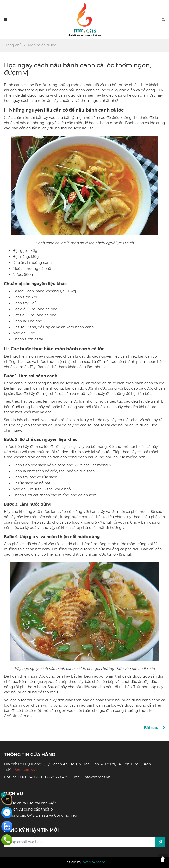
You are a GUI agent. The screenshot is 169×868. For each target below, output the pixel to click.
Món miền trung (42, 45)
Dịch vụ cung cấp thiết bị (31, 809)
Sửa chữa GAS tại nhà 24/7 (33, 803)
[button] (163, 19)
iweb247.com (94, 862)
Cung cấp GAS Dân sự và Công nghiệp (43, 815)
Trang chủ (13, 45)
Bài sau (155, 728)
